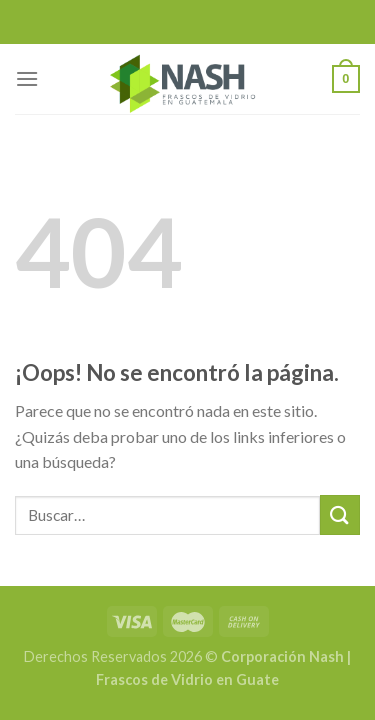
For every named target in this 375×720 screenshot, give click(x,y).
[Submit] (340, 514)
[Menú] (27, 78)
